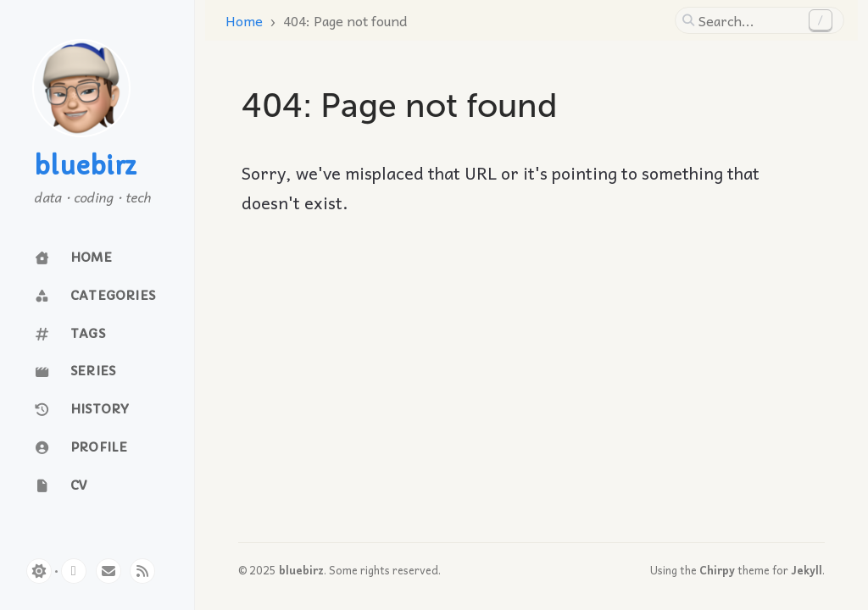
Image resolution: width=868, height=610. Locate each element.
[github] (74, 571)
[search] (749, 20)
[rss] (142, 571)
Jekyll (807, 570)
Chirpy (717, 570)
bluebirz (85, 167)
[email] (108, 571)
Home (244, 20)
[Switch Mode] (39, 571)
